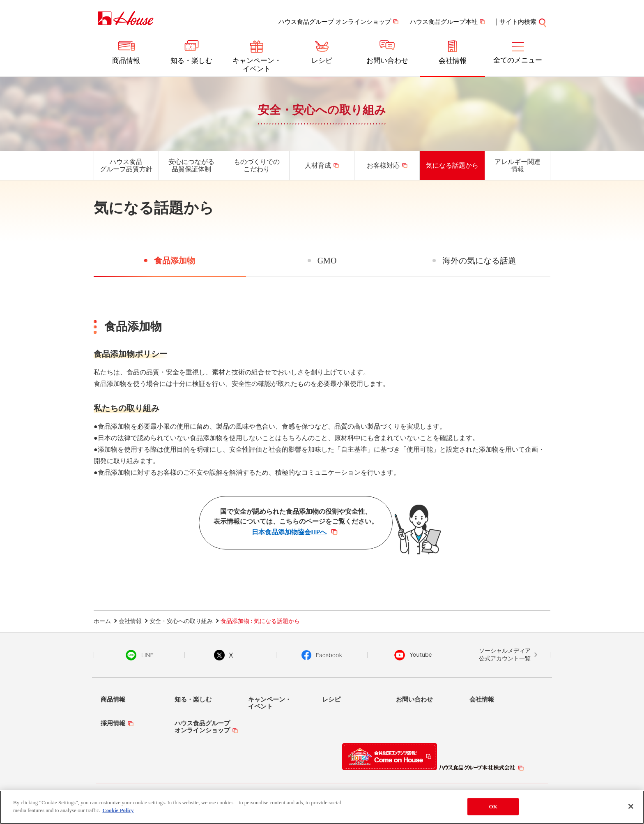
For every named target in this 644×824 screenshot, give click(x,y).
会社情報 (453, 61)
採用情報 (113, 723)
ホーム (102, 621)
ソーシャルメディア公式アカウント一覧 (505, 655)
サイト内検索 (518, 22)
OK (493, 807)
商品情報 (126, 61)
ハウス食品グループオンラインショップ (202, 727)
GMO (327, 261)
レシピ (322, 61)
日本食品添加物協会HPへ (289, 532)
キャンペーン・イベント (257, 65)
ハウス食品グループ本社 (444, 22)
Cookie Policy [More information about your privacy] (118, 810)
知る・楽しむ (191, 61)
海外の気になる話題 (479, 261)
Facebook (322, 655)
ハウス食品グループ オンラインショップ (335, 22)
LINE (139, 655)
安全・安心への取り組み (322, 110)
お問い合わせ (387, 61)
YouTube (413, 655)
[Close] (631, 806)
